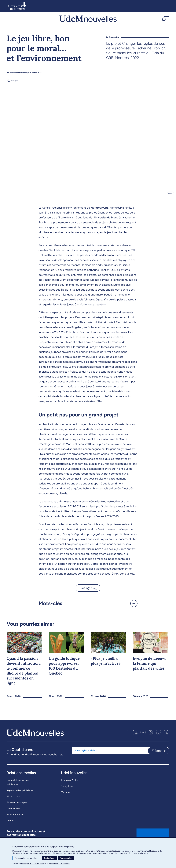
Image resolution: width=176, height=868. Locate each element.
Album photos (13, 803)
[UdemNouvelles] (88, 22)
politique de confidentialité (33, 863)
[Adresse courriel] (110, 757)
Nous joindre (67, 793)
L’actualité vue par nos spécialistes (18, 789)
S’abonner (66, 799)
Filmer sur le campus (17, 809)
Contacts (11, 827)
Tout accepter (66, 858)
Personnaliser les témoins (27, 858)
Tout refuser (49, 858)
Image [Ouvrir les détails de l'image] (170, 200)
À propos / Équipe (70, 787)
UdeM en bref (13, 815)
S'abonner (159, 757)
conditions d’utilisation (60, 863)
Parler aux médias (15, 821)
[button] (165, 22)
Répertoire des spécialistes (20, 797)
